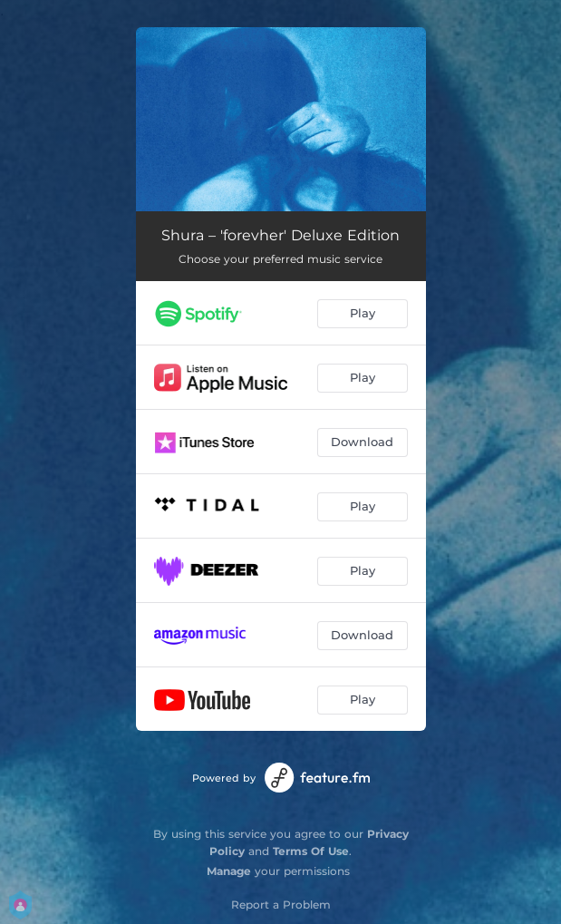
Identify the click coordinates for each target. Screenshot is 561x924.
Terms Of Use (311, 851)
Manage (229, 871)
